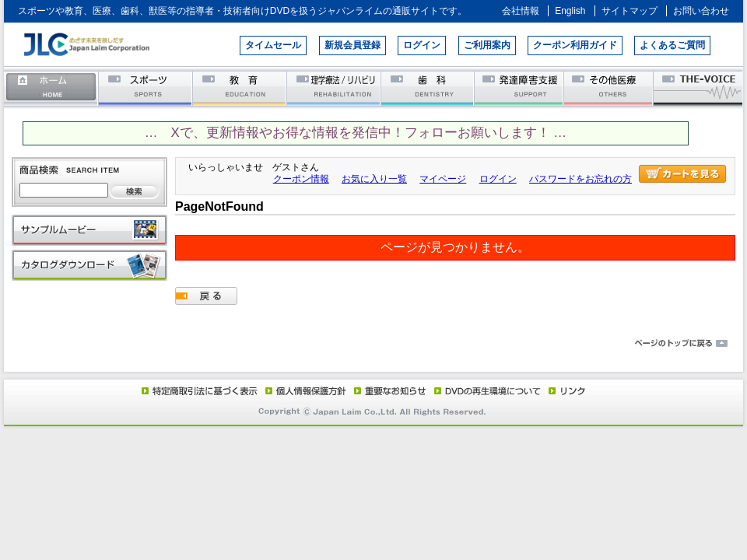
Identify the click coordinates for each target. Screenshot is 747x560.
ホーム (51, 87)
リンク (566, 390)
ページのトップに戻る (373, 344)
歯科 (428, 87)
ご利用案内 (487, 45)
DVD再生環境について (489, 390)
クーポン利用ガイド (575, 45)
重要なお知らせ (387, 390)
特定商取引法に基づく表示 (198, 390)
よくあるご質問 (672, 45)
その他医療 (610, 87)
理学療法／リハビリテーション (334, 87)
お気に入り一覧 (374, 179)
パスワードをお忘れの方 (580, 179)
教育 (240, 87)
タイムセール (273, 45)
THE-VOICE (699, 87)
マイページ (443, 179)
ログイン (422, 45)
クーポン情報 (301, 179)
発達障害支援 (520, 87)
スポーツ (146, 87)
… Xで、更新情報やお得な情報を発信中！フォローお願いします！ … (356, 133)
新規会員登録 (352, 45)
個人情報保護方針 (303, 390)
